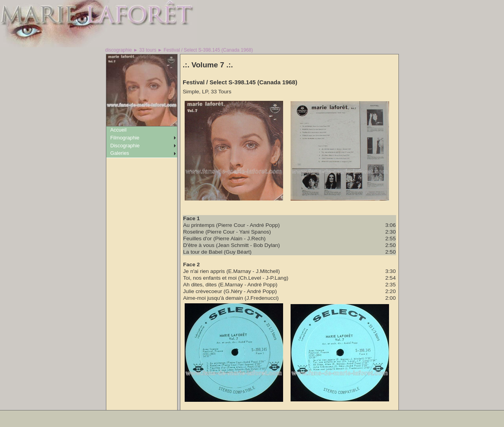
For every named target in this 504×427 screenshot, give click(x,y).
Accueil (118, 130)
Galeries (120, 153)
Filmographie (125, 138)
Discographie (125, 146)
